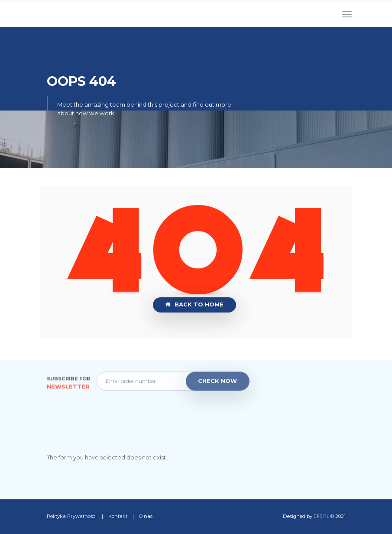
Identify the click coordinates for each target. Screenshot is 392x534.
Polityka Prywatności (72, 516)
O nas (146, 516)
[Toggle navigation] (347, 14)
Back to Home (194, 305)
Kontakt (118, 516)
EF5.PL (321, 516)
